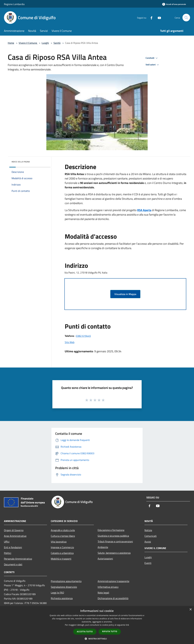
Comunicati (151, 536)
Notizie (148, 530)
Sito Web (70, 342)
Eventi (148, 563)
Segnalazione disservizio (64, 587)
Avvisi (148, 542)
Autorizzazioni (105, 559)
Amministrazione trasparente (113, 581)
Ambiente (103, 547)
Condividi (152, 58)
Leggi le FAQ (57, 593)
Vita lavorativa (59, 542)
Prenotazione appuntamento (66, 581)
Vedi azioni (153, 65)
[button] (97, 639)
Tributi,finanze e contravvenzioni (115, 541)
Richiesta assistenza (62, 598)
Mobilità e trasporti (61, 559)
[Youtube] (158, 17)
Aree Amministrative (15, 536)
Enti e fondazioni (13, 547)
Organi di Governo (14, 530)
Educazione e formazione (111, 530)
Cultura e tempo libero (63, 536)
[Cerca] (186, 18)
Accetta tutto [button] (85, 632)
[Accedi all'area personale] (174, 4)
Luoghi (45, 43)
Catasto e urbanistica (62, 553)
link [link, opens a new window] (127, 625)
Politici (8, 553)
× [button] (190, 610)
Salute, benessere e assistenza (114, 553)
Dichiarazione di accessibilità (113, 598)
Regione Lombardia (14, 4)
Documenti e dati (13, 564)
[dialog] (97, 625)
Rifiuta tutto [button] (110, 631)
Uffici (7, 542)
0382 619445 (83, 336)
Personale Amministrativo (18, 559)
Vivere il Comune (28, 43)
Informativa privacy (108, 587)
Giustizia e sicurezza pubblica (113, 536)
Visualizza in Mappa (125, 294)
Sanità (57, 43)
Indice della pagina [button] (21, 162)
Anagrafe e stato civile (63, 530)
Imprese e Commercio (62, 547)
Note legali (103, 593)
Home (11, 43)
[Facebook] (150, 17)
